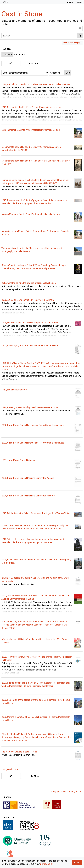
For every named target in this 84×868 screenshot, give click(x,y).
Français (79, 2)
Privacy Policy (75, 792)
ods (16, 769)
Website (6, 2)
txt (21, 769)
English (70, 2)
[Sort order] (57, 73)
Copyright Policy (59, 792)
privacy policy (47, 864)
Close (77, 862)
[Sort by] (25, 73)
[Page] (5, 64)
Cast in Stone (22, 14)
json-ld (10, 769)
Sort (68, 73)
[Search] (39, 36)
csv (3, 769)
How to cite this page (72, 43)
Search (80, 36)
